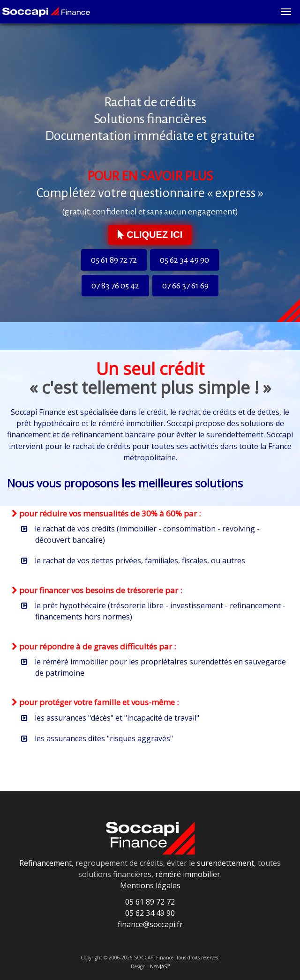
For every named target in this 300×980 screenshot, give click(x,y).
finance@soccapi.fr (150, 924)
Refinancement (45, 863)
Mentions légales (150, 885)
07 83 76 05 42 (115, 286)
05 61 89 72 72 (114, 260)
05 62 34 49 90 (184, 260)
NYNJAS (160, 966)
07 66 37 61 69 (185, 286)
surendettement (225, 863)
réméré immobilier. (188, 874)
